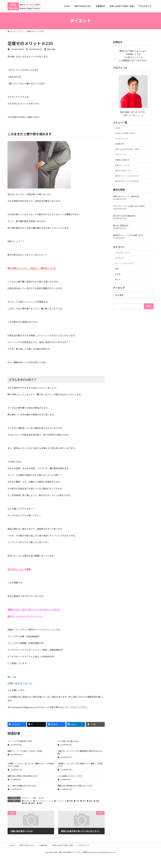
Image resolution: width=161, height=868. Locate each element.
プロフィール (120, 154)
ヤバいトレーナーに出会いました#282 (129, 206)
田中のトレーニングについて (127, 176)
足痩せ (33, 803)
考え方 (41, 798)
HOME (118, 128)
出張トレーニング (122, 165)
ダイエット (26, 798)
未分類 (118, 274)
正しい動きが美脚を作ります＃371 (22, 786)
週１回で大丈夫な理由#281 (124, 216)
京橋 (71, 801)
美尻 (91, 801)
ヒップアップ (61, 801)
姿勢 (34, 798)
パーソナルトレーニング (44, 801)
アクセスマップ (121, 138)
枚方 (84, 801)
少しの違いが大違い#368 (68, 741)
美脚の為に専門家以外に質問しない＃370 (75, 786)
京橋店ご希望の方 (122, 160)
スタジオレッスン (122, 253)
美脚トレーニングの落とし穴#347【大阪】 (25, 751)
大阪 (77, 801)
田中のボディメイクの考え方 (127, 181)
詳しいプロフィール (134, 115)
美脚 (97, 801)
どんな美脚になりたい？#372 (70, 776)
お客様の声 (119, 144)
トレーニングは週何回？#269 (20, 741)
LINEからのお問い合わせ (125, 133)
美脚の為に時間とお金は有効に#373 (22, 776)
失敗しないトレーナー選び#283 (126, 196)
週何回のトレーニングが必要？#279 (128, 235)
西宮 (26, 803)
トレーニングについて (124, 263)
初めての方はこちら (123, 171)
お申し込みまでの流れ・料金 (127, 149)
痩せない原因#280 (121, 226)
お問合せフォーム (134, 57)
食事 (41, 803)
